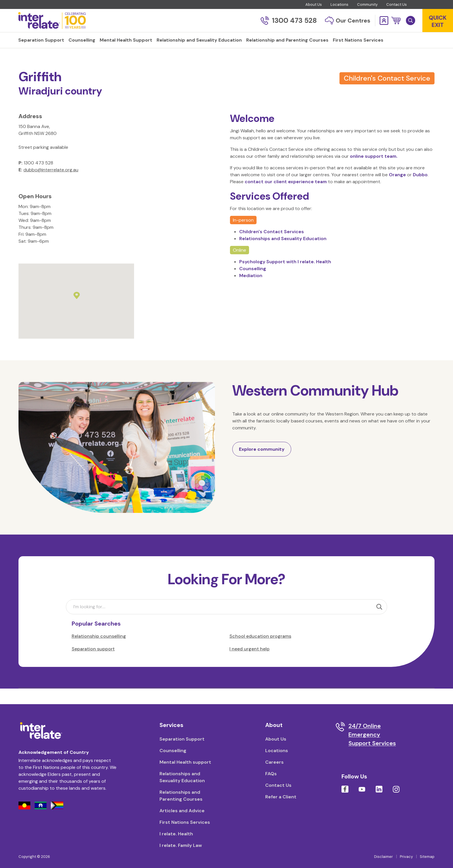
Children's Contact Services (272, 247)
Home (25, 59)
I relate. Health (176, 834)
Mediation (251, 291)
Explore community (262, 464)
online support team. (374, 171)
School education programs (260, 651)
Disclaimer (384, 857)
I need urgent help (249, 664)
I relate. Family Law (181, 845)
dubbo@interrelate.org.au (51, 185)
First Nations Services (185, 822)
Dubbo (420, 190)
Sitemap (427, 857)
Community (367, 4)
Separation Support (182, 739)
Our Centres (348, 21)
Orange (398, 190)
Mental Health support (185, 762)
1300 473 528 (289, 20)
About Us (314, 4)
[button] (396, 21)
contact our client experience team (286, 197)
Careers (274, 762)
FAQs (271, 774)
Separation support (93, 664)
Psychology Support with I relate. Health (285, 277)
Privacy (406, 857)
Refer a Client (281, 797)
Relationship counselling (99, 651)
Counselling (253, 284)
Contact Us (397, 4)
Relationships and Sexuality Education (283, 254)
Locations (339, 4)
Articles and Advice (182, 811)
